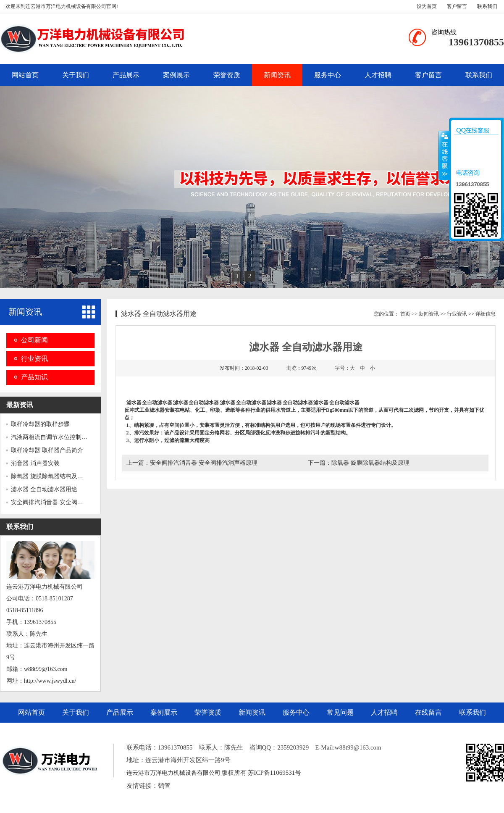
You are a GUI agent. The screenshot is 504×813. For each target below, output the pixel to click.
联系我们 (487, 6)
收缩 (444, 155)
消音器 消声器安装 (35, 463)
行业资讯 (34, 359)
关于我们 (76, 75)
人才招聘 (378, 75)
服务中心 (328, 75)
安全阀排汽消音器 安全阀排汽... (52, 502)
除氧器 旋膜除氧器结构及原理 (50, 476)
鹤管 (164, 786)
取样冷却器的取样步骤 (40, 424)
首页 (405, 314)
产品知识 (34, 377)
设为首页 (427, 6)
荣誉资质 (227, 75)
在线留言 (428, 712)
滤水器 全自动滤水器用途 (44, 489)
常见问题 (340, 712)
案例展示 (176, 75)
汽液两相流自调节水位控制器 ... (52, 437)
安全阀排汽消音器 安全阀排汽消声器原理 (204, 463)
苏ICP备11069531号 (275, 773)
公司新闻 (34, 340)
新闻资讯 (277, 75)
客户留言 (457, 6)
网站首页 (25, 75)
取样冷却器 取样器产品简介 (47, 450)
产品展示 (126, 75)
